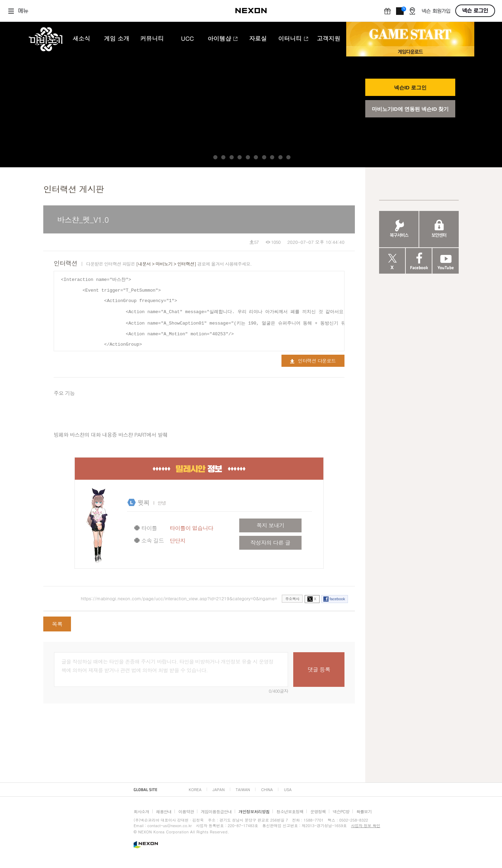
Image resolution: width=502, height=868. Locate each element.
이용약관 (186, 811)
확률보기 (364, 811)
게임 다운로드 (410, 51)
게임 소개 (117, 39)
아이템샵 (223, 39)
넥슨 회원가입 (436, 11)
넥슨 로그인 (475, 11)
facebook (337, 599)
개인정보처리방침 (254, 811)
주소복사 (292, 599)
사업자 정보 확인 (366, 826)
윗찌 (143, 502)
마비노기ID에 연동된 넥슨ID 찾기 (410, 109)
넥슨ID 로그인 (410, 87)
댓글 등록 (319, 669)
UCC (187, 39)
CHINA (267, 790)
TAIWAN (243, 790)
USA (288, 790)
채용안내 (164, 811)
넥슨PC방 (341, 811)
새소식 (82, 39)
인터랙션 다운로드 (313, 361)
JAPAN (219, 790)
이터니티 (293, 39)
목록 (57, 624)
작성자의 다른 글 (270, 543)
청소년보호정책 (290, 811)
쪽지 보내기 (270, 525)
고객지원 (329, 39)
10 (288, 157)
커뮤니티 (152, 39)
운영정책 (318, 811)
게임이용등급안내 (216, 811)
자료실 (258, 39)
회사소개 (141, 811)
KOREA (195, 790)
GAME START (410, 34)
